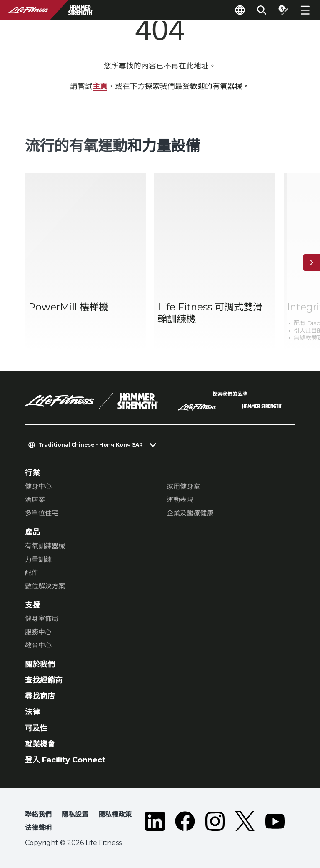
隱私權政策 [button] (115, 814)
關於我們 (40, 664)
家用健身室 (183, 486)
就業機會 (40, 744)
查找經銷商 (44, 680)
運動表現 (180, 500)
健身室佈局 (42, 619)
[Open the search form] (262, 10)
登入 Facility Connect (65, 760)
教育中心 (38, 645)
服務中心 (38, 632)
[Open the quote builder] (283, 10)
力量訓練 (38, 559)
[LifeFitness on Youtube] (275, 823)
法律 (32, 712)
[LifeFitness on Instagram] (215, 823)
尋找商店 (40, 696)
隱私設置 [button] (75, 814)
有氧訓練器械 (45, 546)
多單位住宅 (42, 513)
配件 (32, 573)
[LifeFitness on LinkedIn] (155, 823)
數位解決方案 (45, 586)
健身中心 (38, 486)
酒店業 (35, 500)
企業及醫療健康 (190, 513)
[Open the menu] (305, 10)
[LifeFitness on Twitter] (245, 823)
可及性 (36, 728)
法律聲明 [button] (38, 828)
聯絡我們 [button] (38, 814)
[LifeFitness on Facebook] (185, 823)
